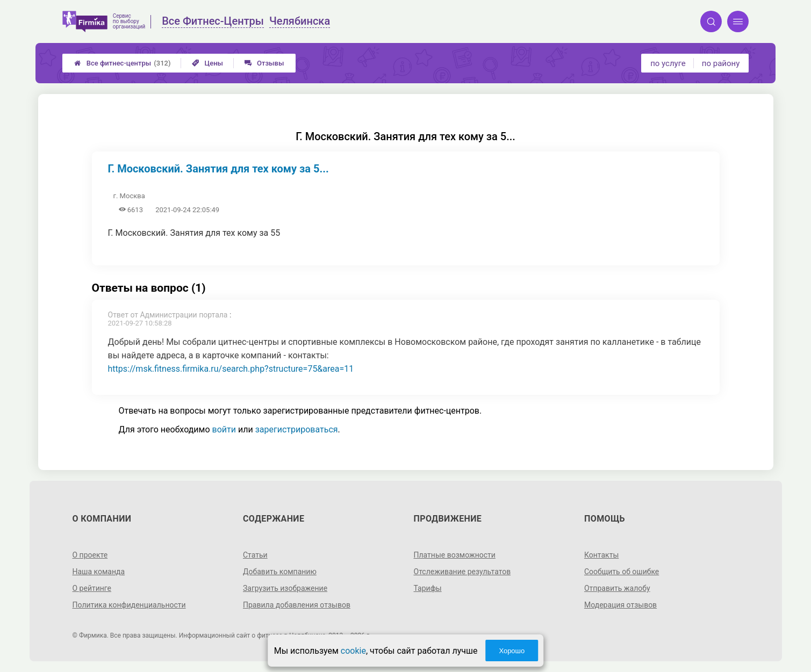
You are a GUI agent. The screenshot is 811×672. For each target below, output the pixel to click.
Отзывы (264, 63)
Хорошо (512, 651)
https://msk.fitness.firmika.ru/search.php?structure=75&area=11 (231, 369)
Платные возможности (455, 555)
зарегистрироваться (297, 429)
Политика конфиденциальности (129, 605)
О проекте (90, 555)
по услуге (668, 63)
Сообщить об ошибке (622, 572)
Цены (207, 63)
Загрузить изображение (285, 588)
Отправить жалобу (617, 588)
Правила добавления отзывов (297, 605)
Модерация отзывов (620, 605)
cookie (353, 651)
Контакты (601, 555)
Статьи (255, 555)
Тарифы (428, 588)
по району (721, 63)
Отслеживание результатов (462, 572)
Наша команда (99, 572)
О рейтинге (92, 588)
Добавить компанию (280, 572)
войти (224, 429)
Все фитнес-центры (123, 63)
